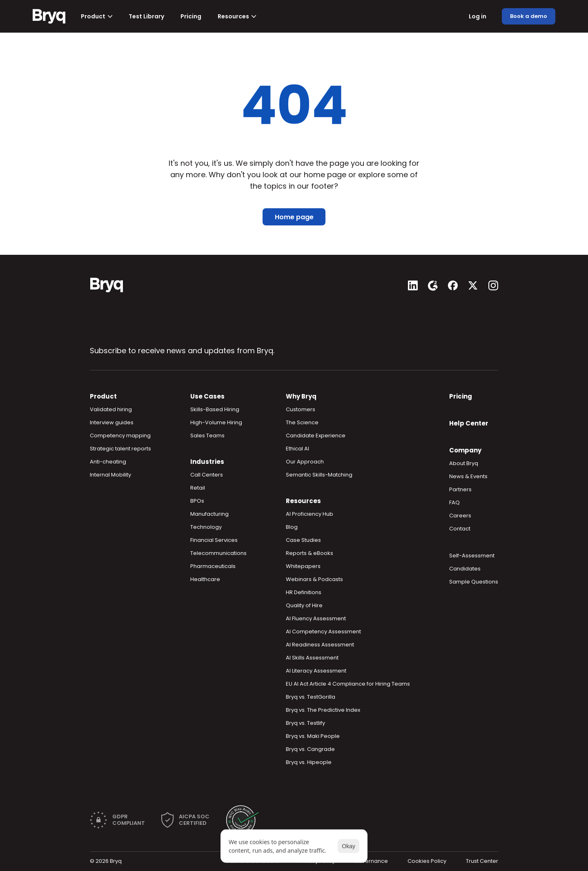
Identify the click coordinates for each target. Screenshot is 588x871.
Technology (206, 527)
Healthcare (205, 579)
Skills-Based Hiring (215, 409)
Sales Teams (207, 435)
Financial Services (214, 540)
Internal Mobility (110, 475)
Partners (460, 489)
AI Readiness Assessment (320, 645)
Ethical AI (297, 449)
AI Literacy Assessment (316, 671)
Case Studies (303, 540)
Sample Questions (474, 582)
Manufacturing (209, 514)
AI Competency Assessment (323, 632)
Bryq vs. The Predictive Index (323, 710)
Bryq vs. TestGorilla (311, 697)
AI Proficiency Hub (310, 514)
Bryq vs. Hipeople (309, 762)
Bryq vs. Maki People (313, 736)
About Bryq (464, 463)
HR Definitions (304, 592)
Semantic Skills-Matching (319, 475)
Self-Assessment (472, 556)
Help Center (469, 423)
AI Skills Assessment (312, 658)
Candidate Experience (316, 435)
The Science (302, 422)
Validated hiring (111, 409)
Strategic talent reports (120, 449)
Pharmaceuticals (213, 566)
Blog (292, 527)
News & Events (468, 476)
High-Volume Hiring (216, 422)
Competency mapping (120, 435)
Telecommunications (218, 553)
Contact (460, 529)
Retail (198, 488)
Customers (301, 409)
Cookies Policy (427, 861)
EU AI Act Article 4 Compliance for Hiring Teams (348, 684)
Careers (460, 516)
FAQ (454, 502)
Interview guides (112, 422)
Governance (371, 861)
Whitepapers (303, 566)
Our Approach (305, 462)
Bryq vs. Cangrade (310, 749)
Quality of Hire (304, 605)
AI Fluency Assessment (316, 618)
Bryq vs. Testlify (305, 723)
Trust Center (482, 861)
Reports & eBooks (310, 553)
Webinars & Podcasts (314, 579)
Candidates (465, 569)
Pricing (461, 396)
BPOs (197, 501)
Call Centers (207, 475)
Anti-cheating (108, 462)
